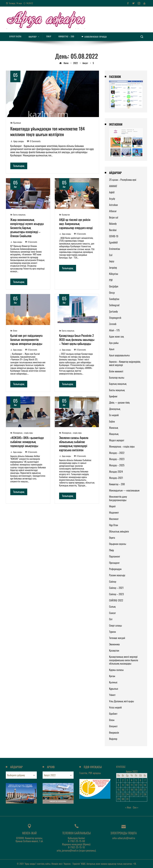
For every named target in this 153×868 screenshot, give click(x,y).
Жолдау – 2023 (117, 459)
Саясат (112, 613)
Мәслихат (114, 519)
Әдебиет (113, 714)
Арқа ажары (17, 141)
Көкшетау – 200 (117, 484)
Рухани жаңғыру (117, 575)
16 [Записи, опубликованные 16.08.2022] (123, 790)
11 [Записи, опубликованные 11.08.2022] (132, 785)
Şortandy (113, 311)
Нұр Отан (114, 525)
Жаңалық (114, 434)
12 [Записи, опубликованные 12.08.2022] (136, 785)
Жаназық (114, 428)
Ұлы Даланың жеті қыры (121, 701)
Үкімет (112, 695)
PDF (111, 280)
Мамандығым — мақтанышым (124, 490)
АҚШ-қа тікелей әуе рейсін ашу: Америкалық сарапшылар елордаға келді (76, 224)
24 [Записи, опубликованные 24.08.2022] (127, 794)
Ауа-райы (114, 343)
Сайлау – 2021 (116, 588)
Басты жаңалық (19, 215)
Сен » (136, 807)
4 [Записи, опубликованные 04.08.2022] (132, 780)
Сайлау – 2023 (116, 594)
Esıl (111, 255)
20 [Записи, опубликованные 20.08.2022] (141, 790)
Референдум (115, 569)
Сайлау (113, 581)
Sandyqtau (114, 299)
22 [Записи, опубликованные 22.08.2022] (119, 794)
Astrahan (113, 205)
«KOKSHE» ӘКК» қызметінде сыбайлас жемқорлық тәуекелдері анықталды (27, 442)
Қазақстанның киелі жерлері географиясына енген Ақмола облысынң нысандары (124, 660)
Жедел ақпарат (117, 440)
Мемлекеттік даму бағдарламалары (118, 498)
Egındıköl (113, 242)
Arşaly (112, 199)
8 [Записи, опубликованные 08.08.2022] (118, 785)
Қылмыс (17, 123)
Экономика (114, 644)
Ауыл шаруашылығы (119, 355)
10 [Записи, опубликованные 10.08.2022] (127, 785)
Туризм (113, 632)
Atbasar (113, 211)
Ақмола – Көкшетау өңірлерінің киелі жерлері (125, 363)
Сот (111, 619)
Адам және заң (116, 336)
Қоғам (112, 676)
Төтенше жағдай (117, 638)
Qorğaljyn (114, 286)
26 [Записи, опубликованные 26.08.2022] (136, 794)
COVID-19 (114, 236)
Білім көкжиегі (116, 371)
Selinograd (114, 305)
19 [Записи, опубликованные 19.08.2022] (136, 790)
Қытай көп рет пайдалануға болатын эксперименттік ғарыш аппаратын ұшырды (26, 339)
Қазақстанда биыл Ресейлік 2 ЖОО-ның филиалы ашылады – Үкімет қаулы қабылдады (77, 339)
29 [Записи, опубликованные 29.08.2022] (119, 799)
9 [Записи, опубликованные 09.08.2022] (123, 785)
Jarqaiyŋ (113, 267)
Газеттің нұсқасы (90, 773)
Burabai (113, 230)
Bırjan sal (114, 217)
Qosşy (112, 292)
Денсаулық (115, 409)
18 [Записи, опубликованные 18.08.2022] (132, 790)
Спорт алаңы (115, 625)
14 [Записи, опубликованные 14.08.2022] (145, 785)
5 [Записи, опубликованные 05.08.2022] (136, 780)
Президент (114, 563)
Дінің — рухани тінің (119, 402)
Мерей (112, 506)
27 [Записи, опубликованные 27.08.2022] (141, 794)
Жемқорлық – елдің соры (23, 433)
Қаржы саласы (116, 670)
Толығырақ (19, 166)
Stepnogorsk (115, 318)
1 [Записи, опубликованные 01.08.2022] (118, 780)
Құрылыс (114, 689)
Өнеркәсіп (114, 732)
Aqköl (112, 192)
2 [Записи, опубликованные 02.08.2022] (123, 780)
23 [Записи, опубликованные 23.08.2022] (123, 794)
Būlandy (113, 224)
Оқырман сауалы (118, 544)
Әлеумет (113, 726)
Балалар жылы (117, 377)
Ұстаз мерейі (115, 707)
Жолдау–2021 (116, 478)
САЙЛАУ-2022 (116, 600)
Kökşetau (114, 274)
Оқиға (112, 538)
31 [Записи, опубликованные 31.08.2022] (127, 799)
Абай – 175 (114, 330)
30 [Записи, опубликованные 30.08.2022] (123, 799)
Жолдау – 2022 (117, 453)
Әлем (15, 331)
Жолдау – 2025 (117, 465)
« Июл (128, 807)
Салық (112, 606)
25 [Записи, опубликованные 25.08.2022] (132, 794)
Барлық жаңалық (118, 384)
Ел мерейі (114, 415)
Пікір (111, 550)
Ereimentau (115, 249)
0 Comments (34, 141)
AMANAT (113, 186)
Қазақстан (66, 215)
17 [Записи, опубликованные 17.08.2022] (127, 790)
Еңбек (112, 421)
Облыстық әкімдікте (119, 531)
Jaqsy (112, 261)
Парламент (115, 556)
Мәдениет (114, 512)
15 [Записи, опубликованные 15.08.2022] (119, 790)
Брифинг (113, 396)
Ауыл (112, 349)
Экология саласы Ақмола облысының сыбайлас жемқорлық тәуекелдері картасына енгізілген (74, 444)
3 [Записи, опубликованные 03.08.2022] (127, 780)
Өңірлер (113, 739)
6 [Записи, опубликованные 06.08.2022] (140, 780)
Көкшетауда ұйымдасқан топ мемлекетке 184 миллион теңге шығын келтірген (47, 131)
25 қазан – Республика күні (123, 180)
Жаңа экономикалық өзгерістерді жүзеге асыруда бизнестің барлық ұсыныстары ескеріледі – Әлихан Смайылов (27, 228)
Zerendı (113, 324)
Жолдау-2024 (116, 471)
